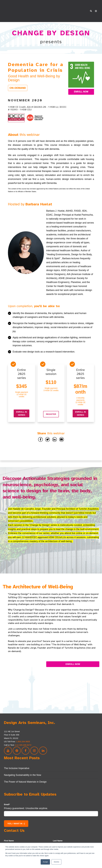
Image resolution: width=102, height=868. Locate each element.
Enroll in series (22, 405)
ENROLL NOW (73, 656)
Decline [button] (56, 862)
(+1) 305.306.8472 (23, 736)
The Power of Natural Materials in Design (25, 773)
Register (51, 406)
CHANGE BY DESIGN (51, 25)
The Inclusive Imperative (17, 760)
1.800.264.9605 (23, 733)
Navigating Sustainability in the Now (23, 767)
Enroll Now (81, 83)
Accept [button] (45, 862)
